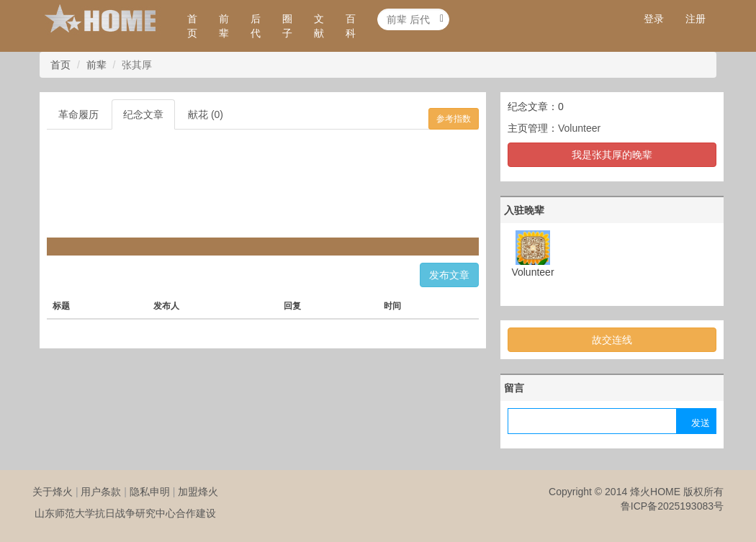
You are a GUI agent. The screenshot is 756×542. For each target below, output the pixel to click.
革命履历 (78, 114)
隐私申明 (150, 492)
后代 (256, 26)
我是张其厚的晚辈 (612, 155)
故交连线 (612, 340)
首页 (192, 26)
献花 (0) (206, 114)
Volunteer (579, 128)
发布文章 (449, 275)
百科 (351, 26)
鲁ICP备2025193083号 (672, 506)
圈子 (287, 26)
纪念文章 (143, 114)
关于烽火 (53, 492)
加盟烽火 (198, 492)
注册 (696, 19)
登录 (654, 19)
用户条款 (101, 492)
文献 (319, 26)
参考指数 (454, 119)
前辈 (224, 26)
